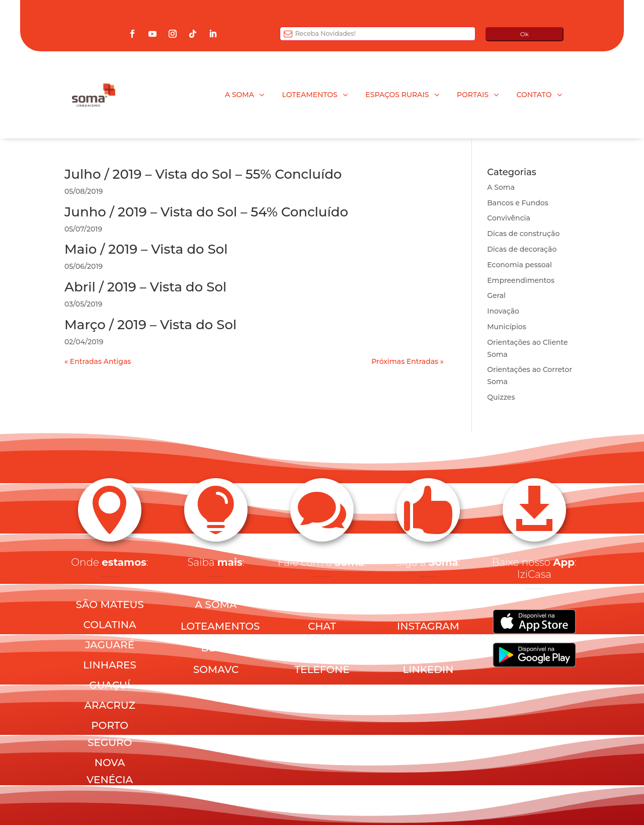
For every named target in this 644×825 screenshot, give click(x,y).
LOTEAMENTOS (220, 626)
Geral (496, 295)
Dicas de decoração (522, 249)
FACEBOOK (428, 605)
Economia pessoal (519, 265)
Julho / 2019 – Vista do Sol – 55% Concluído (203, 174)
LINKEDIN (428, 669)
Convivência (509, 218)
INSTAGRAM (428, 626)
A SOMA (216, 605)
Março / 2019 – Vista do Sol (150, 325)
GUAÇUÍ (110, 685)
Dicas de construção (523, 234)
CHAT (322, 626)
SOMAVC (216, 669)
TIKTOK (428, 691)
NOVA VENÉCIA (110, 771)
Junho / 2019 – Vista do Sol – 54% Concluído (206, 212)
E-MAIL (322, 605)
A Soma (501, 187)
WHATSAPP (322, 648)
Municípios (506, 327)
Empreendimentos (521, 280)
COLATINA (110, 625)
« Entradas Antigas (98, 361)
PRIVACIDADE (323, 691)
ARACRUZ (109, 705)
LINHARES (110, 665)
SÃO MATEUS (109, 605)
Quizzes (501, 397)
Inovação (503, 311)
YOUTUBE (428, 648)
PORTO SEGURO (110, 734)
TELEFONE (322, 669)
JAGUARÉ (110, 645)
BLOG (216, 648)
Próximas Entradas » (408, 361)
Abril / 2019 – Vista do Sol (145, 287)
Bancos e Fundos (518, 203)
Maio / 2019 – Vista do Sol (146, 249)
